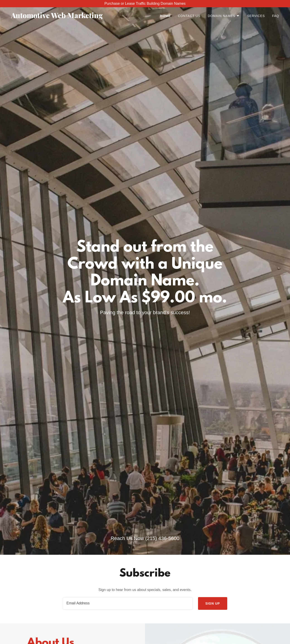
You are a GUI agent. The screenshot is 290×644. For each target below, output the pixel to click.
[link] (58, 17)
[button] (224, 16)
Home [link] (165, 16)
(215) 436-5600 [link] (162, 538)
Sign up (213, 603)
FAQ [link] (276, 16)
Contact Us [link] (189, 16)
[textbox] (128, 603)
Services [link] (256, 16)
